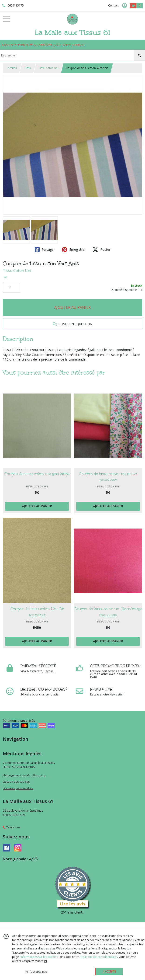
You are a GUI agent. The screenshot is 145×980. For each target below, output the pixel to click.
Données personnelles (18, 788)
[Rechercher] (139, 56)
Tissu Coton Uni (17, 271)
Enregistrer (74, 250)
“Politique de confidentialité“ (99, 957)
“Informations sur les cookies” (39, 957)
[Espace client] (124, 6)
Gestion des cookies (16, 782)
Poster (101, 250)
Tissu (28, 68)
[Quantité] (12, 288)
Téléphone (12, 827)
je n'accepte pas (36, 971)
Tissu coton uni (48, 68)
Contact (113, 5)
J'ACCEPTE (109, 971)
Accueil (12, 68)
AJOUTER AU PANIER (72, 307)
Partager (45, 250)
